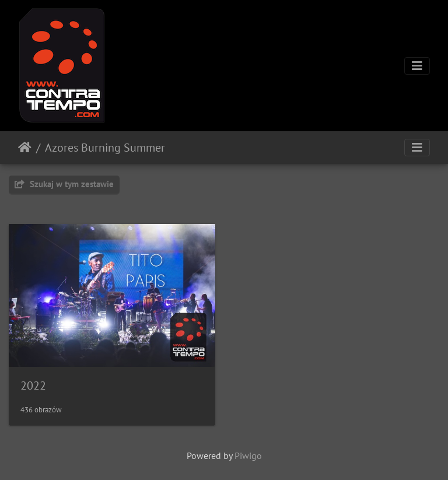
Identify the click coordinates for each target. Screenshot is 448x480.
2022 (33, 386)
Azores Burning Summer (105, 148)
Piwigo (248, 456)
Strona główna (25, 148)
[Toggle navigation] (417, 66)
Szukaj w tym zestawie (64, 184)
